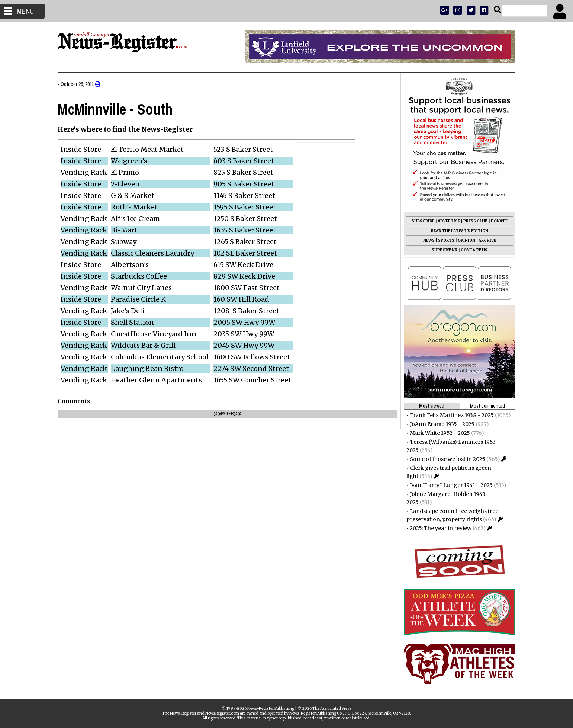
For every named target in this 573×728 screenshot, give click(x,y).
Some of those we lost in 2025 (446, 459)
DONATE (497, 221)
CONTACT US (472, 250)
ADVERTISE (447, 221)
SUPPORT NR (443, 250)
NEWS (427, 240)
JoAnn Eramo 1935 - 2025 (440, 424)
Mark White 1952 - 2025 (438, 433)
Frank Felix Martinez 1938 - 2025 (450, 415)
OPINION (465, 240)
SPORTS (444, 240)
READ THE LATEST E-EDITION (458, 231)
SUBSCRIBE (421, 221)
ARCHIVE (485, 240)
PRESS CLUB (474, 221)
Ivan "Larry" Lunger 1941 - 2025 (449, 485)
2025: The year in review (439, 528)
